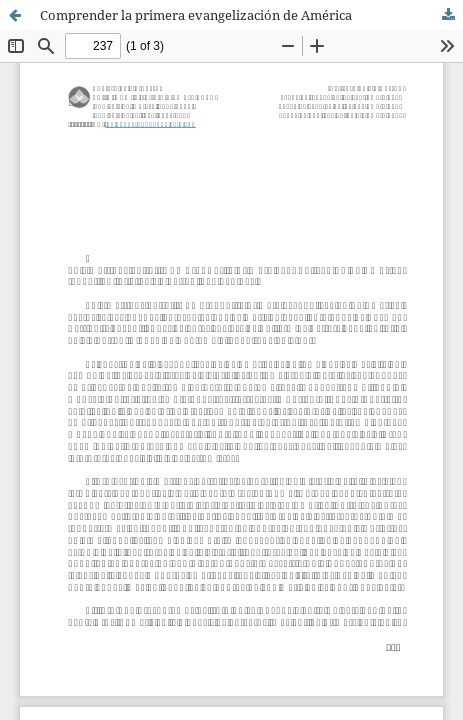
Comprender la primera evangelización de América (196, 15)
